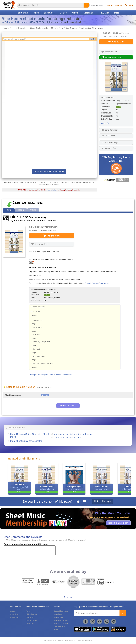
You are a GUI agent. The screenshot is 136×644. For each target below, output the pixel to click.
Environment (30, 623)
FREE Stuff (104, 13)
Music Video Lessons (61, 620)
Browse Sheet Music (61, 611)
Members (125, 33)
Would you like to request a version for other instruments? (51, 375)
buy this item (53, 190)
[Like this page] (78, 502)
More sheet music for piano (67, 438)
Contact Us (30, 617)
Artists (75, 13)
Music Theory (58, 617)
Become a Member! (118, 523)
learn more (104, 283)
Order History (15, 614)
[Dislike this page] (84, 502)
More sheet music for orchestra (26, 441)
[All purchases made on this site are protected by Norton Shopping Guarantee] (116, 180)
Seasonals (88, 13)
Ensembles (49, 13)
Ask (93, 39)
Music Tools (58, 614)
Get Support (15, 617)
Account (13, 611)
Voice (36, 13)
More (117, 13)
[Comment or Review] (30, 550)
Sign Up (119, 5)
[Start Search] (86, 5)
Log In (110, 5)
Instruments (23, 13)
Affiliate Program (31, 614)
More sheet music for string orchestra (73, 434)
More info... (106, 123)
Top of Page (68, 597)
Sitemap (57, 629)
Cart (129, 5)
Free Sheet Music (60, 626)
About (28, 611)
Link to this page (102, 501)
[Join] (123, 613)
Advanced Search (97, 5)
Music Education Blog (61, 623)
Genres (63, 13)
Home (5, 28)
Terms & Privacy (31, 620)
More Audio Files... (68, 406)
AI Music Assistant (92, 283)
